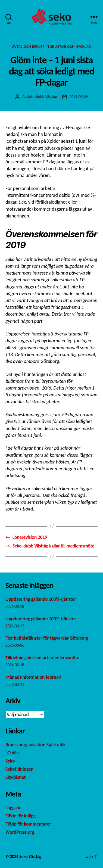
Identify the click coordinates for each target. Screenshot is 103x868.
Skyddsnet (15, 777)
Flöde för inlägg (21, 816)
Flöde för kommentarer (28, 824)
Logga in (13, 808)
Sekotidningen (19, 769)
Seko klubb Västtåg (42, 97)
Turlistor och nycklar (69, 47)
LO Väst (13, 753)
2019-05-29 (79, 97)
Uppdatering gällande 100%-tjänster (41, 599)
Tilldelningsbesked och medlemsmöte (42, 658)
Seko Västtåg (30, 856)
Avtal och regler (28, 47)
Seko (10, 761)
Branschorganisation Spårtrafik (35, 745)
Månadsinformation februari (34, 677)
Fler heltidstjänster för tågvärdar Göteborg (47, 638)
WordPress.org (20, 832)
